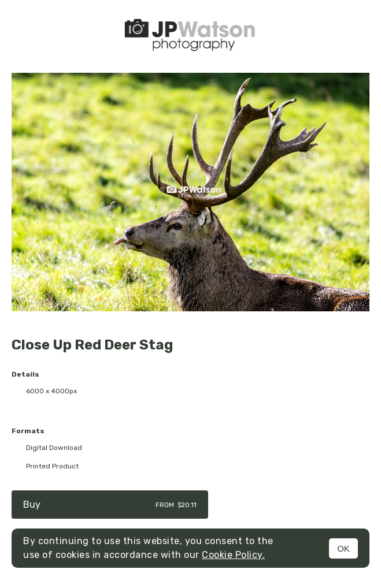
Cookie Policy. (233, 555)
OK (343, 548)
